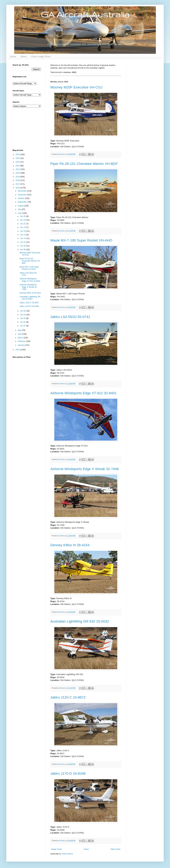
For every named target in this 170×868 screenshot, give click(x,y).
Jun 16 (23, 231)
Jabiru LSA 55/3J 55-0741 (70, 317)
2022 (18, 166)
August (21, 206)
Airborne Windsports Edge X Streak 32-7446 (85, 469)
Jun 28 (23, 216)
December (22, 191)
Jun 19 (23, 227)
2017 (18, 184)
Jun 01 (23, 326)
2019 (18, 177)
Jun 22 (23, 224)
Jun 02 (23, 322)
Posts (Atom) (67, 854)
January (21, 345)
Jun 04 (23, 315)
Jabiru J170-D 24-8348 (68, 773)
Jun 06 (23, 250)
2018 (18, 180)
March (21, 338)
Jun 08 (23, 246)
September (23, 202)
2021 (18, 169)
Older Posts (115, 849)
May (20, 330)
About (24, 56)
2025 (18, 154)
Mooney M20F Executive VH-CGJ (76, 87)
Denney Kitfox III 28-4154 (70, 545)
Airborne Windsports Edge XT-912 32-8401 (84, 393)
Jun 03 (23, 318)
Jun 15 (23, 235)
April (20, 334)
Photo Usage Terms (41, 56)
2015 (18, 350)
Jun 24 (23, 220)
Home (13, 56)
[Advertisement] (28, 128)
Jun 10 (23, 242)
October (21, 198)
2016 (18, 188)
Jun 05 (23, 311)
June (20, 213)
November (22, 195)
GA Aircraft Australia (85, 14)
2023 (18, 162)
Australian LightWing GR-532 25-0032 (80, 621)
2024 (18, 158)
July (20, 209)
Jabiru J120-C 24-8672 (68, 697)
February (22, 341)
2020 (18, 173)
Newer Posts (57, 849)
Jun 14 (23, 238)
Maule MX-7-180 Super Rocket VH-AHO (81, 240)
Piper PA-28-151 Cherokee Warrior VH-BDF (84, 164)
